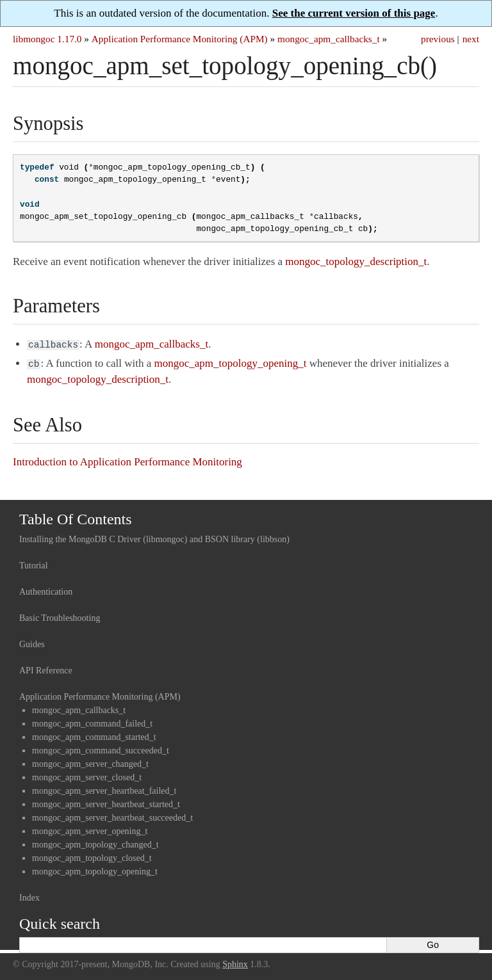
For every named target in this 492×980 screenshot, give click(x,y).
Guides (32, 642)
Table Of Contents (76, 517)
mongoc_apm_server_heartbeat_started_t (106, 802)
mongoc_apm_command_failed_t (92, 721)
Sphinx (235, 962)
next (471, 39)
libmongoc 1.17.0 (47, 39)
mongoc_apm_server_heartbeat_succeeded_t (112, 815)
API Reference (46, 668)
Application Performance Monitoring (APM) (180, 39)
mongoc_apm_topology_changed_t (95, 842)
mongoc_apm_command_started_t (94, 735)
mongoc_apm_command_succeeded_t (101, 748)
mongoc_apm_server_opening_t (90, 829)
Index (29, 895)
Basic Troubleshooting (60, 615)
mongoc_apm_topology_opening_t (95, 869)
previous (438, 39)
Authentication (46, 589)
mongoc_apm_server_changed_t (90, 761)
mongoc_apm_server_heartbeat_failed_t (104, 788)
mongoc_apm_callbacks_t (329, 39)
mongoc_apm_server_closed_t (87, 775)
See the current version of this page (354, 13)
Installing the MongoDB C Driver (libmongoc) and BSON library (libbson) (154, 537)
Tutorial (34, 563)
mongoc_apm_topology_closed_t (92, 855)
